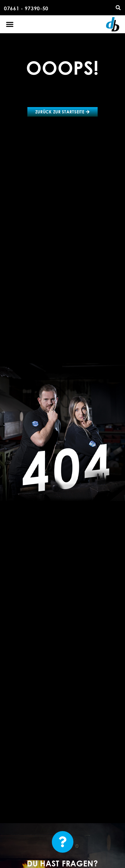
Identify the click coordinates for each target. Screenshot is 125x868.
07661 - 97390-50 (26, 8)
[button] (118, 8)
